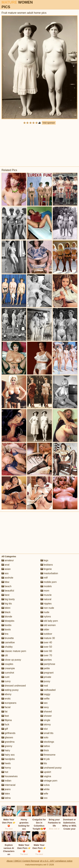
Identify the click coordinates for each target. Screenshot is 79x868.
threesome (48, 755)
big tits (7, 604)
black (6, 612)
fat (4, 712)
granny (7, 746)
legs (44, 560)
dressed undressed (14, 686)
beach (6, 586)
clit (5, 655)
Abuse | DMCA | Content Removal (23, 861)
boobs (6, 625)
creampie (8, 668)
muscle (46, 595)
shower (46, 716)
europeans (9, 703)
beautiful (8, 591)
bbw (5, 582)
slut (44, 729)
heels (6, 763)
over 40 (46, 642)
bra (5, 634)
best (5, 595)
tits (44, 763)
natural (46, 599)
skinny (46, 724)
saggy (45, 694)
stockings (47, 742)
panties (46, 660)
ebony (6, 694)
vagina (46, 776)
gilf (5, 729)
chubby (7, 647)
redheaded (48, 690)
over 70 (46, 655)
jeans (6, 789)
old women (48, 625)
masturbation (49, 573)
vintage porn (49, 781)
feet (5, 716)
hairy (6, 750)
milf (44, 578)
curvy (6, 681)
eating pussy (10, 690)
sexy (45, 707)
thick (45, 750)
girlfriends (8, 733)
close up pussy (11, 660)
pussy (45, 681)
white (45, 789)
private (46, 677)
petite (45, 668)
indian (6, 781)
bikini (6, 608)
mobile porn (49, 582)
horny (6, 768)
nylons (46, 617)
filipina (7, 720)
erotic (6, 699)
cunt (5, 677)
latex (6, 794)
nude (45, 612)
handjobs (8, 759)
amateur (8, 560)
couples (7, 664)
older (45, 629)
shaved (46, 712)
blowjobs (8, 621)
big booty (8, 599)
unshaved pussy (51, 768)
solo (44, 737)
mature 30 (48, 638)
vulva (45, 785)
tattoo (45, 746)
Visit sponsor (49, 123)
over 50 (46, 647)
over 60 (46, 651)
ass (5, 573)
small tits (47, 733)
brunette (8, 638)
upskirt (46, 772)
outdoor (46, 634)
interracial (8, 785)
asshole (7, 578)
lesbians (47, 565)
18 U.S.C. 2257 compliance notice (56, 861)
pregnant (47, 673)
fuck (5, 724)
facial (6, 707)
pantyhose (48, 664)
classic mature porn (14, 651)
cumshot (8, 673)
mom (45, 591)
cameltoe (8, 642)
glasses (7, 737)
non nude (47, 608)
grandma (8, 742)
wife (44, 794)
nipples (46, 604)
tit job (45, 759)
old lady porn (49, 621)
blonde (7, 617)
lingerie (46, 569)
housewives (10, 776)
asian (6, 569)
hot (5, 772)
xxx (44, 798)
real (44, 686)
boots (6, 629)
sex (44, 703)
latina (6, 798)
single (45, 720)
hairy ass (8, 755)
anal (5, 565)
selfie (45, 699)
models (46, 586)
